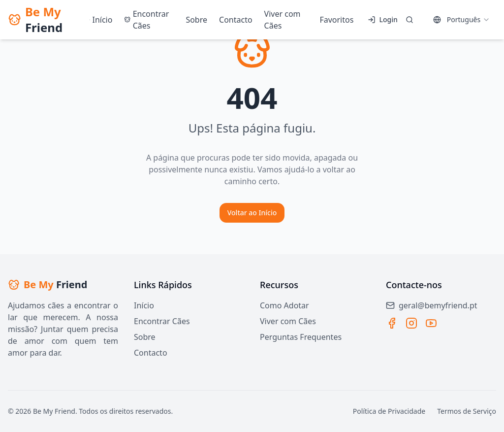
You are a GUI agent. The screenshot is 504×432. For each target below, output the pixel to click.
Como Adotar (284, 305)
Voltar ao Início (252, 213)
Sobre (145, 337)
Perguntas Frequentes (301, 337)
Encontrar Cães (162, 321)
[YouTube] (431, 323)
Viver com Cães (288, 321)
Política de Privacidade (389, 411)
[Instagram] (411, 323)
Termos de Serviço (467, 411)
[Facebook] (392, 323)
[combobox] (462, 20)
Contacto (151, 353)
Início (144, 305)
